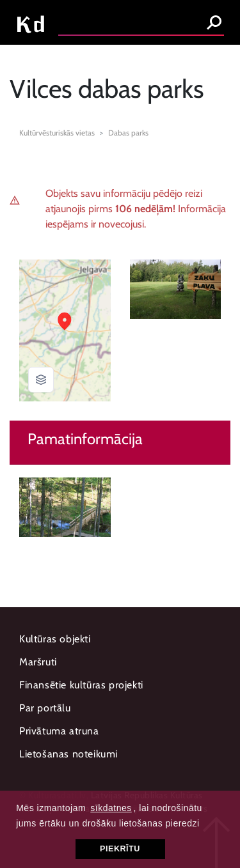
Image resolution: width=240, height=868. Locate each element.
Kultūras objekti (55, 639)
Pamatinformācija (85, 439)
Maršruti (38, 662)
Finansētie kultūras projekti (81, 685)
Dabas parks (128, 133)
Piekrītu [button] (120, 849)
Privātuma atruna (59, 731)
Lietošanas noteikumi (68, 754)
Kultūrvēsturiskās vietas (57, 133)
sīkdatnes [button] (111, 808)
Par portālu (45, 708)
